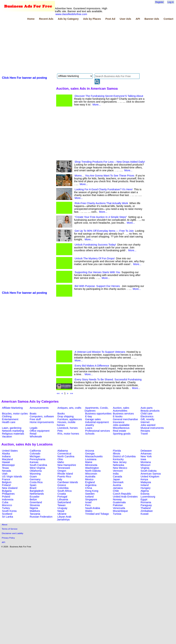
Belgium (7, 482)
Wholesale (36, 437)
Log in (171, 2)
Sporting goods (122, 434)
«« (58, 393)
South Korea (9, 511)
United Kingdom (150, 476)
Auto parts (147, 408)
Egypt (144, 499)
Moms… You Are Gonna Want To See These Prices (104, 176)
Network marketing (13, 431)
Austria (117, 485)
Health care (9, 422)
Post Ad (110, 19)
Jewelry (90, 425)
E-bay (89, 416)
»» (72, 393)
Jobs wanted (148, 425)
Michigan (35, 456)
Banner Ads (152, 19)
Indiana (6, 456)
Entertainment (10, 419)
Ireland (145, 485)
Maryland (7, 459)
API (138, 19)
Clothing (7, 416)
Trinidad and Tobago (97, 514)
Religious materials (13, 434)
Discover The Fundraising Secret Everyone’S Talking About (109, 96)
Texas (5, 468)
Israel (88, 502)
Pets (60, 431)
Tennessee (64, 468)
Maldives (35, 511)
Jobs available (121, 425)
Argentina (91, 485)
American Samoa (151, 474)
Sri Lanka (8, 517)
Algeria (145, 491)
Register (159, 2)
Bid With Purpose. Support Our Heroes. (98, 286)
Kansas (34, 462)
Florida (117, 451)
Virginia (145, 468)
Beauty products (150, 411)
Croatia (62, 494)
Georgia (90, 454)
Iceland (89, 497)
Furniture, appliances (70, 419)
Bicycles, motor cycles (15, 414)
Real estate (119, 431)
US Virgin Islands (12, 476)
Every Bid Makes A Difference (92, 366)
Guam (33, 476)
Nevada (7, 471)
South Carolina (38, 465)
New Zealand (10, 488)
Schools (90, 434)
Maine (89, 462)
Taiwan (62, 505)
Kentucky (118, 459)
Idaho (61, 462)
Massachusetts (94, 456)
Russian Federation (41, 517)
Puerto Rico (64, 476)
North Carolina (66, 456)
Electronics (147, 416)
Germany (35, 479)
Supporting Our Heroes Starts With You (97, 272)
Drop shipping (65, 416)
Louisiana (91, 459)
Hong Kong (92, 491)
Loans (89, 428)
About (5, 524)
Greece (62, 485)
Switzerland (64, 502)
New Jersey (120, 462)
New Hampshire (67, 465)
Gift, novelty (147, 419)
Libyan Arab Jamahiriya (64, 518)
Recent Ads (46, 19)
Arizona (90, 451)
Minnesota (91, 465)
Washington (92, 468)
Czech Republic (122, 494)
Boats (33, 414)
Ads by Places (92, 19)
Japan (116, 479)
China (89, 488)
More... (97, 105)
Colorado (35, 454)
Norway (117, 499)
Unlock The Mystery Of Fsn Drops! (95, 258)
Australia (90, 476)
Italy (60, 479)
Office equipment (40, 431)
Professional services (97, 431)
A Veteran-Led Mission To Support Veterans (100, 352)
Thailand (146, 508)
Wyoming (35, 474)
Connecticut (64, 454)
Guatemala (119, 502)
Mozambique (120, 511)
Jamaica (118, 488)
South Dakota (149, 471)
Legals (34, 428)
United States (10, 451)
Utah (5, 474)
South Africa (64, 491)
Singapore (91, 499)
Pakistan (118, 505)
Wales (89, 511)
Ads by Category (68, 19)
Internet (145, 422)
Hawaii (6, 462)
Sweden (90, 494)
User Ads (125, 19)
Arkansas (146, 454)
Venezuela (119, 508)
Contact (168, 19)
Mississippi (8, 465)
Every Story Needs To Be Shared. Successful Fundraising (108, 379)
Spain (33, 485)
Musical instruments (152, 428)
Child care (146, 414)
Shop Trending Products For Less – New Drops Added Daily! (110, 162)
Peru (88, 505)
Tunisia (117, 514)
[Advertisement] (50, 47)
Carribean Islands (68, 482)
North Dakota (93, 471)
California (35, 451)
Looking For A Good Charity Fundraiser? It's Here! (104, 189)
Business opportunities (98, 414)
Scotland (7, 514)
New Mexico (120, 468)
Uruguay (62, 508)
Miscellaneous (121, 428)
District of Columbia (124, 456)
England (90, 482)
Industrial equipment (97, 422)
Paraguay (146, 505)
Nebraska (118, 465)
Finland (6, 485)
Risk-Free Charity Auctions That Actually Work (101, 203)
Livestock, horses (68, 428)
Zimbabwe (147, 511)
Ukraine (62, 514)
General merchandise (125, 419)
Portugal (62, 497)
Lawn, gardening (12, 428)
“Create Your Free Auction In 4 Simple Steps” (101, 217)
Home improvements (42, 422)
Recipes (145, 431)
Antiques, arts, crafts (69, 408)
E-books (118, 416)
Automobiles (120, 411)
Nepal (61, 511)
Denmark (118, 482)
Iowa (143, 459)
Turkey (6, 508)
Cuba (5, 502)
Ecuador (35, 497)
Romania (146, 502)
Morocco (7, 505)
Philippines (8, 494)
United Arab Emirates (125, 497)
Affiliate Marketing (12, 408)
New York (146, 456)
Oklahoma (36, 471)
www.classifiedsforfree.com (71, 14)
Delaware (146, 451)
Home (31, 19)
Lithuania (63, 499)
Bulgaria (7, 491)
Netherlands (37, 494)
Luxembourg (148, 497)
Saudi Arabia (93, 508)
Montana (146, 462)
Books (61, 414)
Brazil (33, 488)
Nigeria (34, 508)
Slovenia (35, 505)
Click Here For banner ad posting (25, 78)
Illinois (117, 454)
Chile (116, 491)
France (6, 479)
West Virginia (37, 468)
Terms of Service (10, 529)
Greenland (36, 502)
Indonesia (8, 499)
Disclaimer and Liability (13, 533)
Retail (33, 434)
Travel (144, 434)
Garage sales (93, 419)
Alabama (63, 451)
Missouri (146, 465)
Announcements (39, 408)
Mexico (89, 479)
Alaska (6, 454)
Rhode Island (65, 474)
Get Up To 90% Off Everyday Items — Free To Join (104, 231)
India (116, 474)
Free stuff (35, 419)
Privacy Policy (8, 538)
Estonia (145, 494)
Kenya (144, 479)
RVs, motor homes (68, 434)
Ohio (60, 459)
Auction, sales (121, 408)
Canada (117, 476)
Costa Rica (36, 482)
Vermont (118, 471)
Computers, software (42, 416)
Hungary (146, 488)
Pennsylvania (37, 459)
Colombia (63, 488)
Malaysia (146, 482)
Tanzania (35, 514)
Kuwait (145, 514)
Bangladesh (37, 491)
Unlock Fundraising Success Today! (95, 245)
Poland (6, 497)
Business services (123, 414)
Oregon (62, 471)
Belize (33, 499)
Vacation (7, 437)
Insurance (119, 422)
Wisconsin (91, 474)
